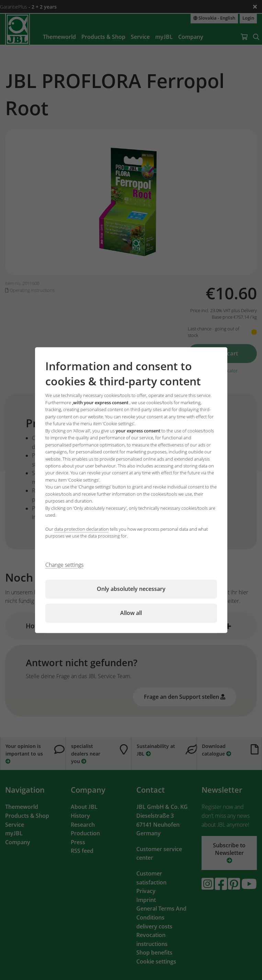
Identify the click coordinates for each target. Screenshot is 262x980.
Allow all (131, 613)
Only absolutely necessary (131, 589)
